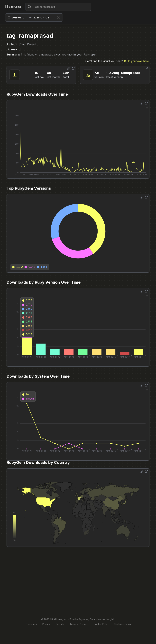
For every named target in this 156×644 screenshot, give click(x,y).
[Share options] (69, 68)
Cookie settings (122, 624)
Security (60, 624)
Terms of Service (79, 624)
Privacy (46, 624)
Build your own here (137, 61)
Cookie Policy (101, 624)
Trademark (31, 624)
